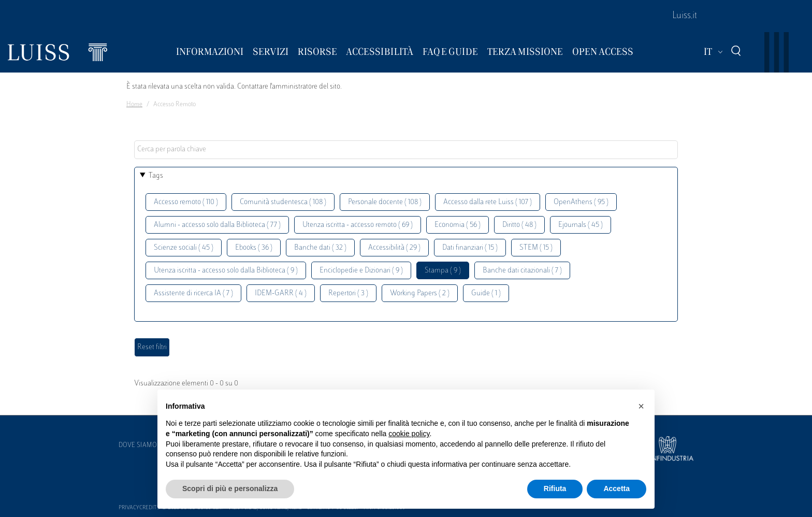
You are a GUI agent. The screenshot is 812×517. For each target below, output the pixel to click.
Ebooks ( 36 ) (254, 248)
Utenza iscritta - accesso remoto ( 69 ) (358, 225)
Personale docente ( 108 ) (385, 202)
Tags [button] (156, 176)
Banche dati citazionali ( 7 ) (522, 271)
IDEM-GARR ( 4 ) (281, 293)
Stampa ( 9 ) (443, 271)
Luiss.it (685, 16)
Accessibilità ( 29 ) (394, 248)
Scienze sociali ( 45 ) (184, 248)
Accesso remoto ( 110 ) (186, 202)
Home (134, 105)
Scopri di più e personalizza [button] (230, 489)
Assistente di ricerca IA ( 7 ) (193, 293)
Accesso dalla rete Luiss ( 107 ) (488, 202)
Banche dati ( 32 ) (320, 248)
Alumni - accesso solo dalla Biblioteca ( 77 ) (217, 225)
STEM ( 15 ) (536, 248)
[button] (641, 406)
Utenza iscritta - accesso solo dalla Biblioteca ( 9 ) (226, 271)
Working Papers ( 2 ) (420, 293)
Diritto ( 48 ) (519, 225)
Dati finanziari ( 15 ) (470, 248)
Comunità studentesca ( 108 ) (283, 202)
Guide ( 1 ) (486, 293)
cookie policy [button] (409, 434)
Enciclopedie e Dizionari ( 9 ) (361, 271)
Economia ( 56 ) (458, 225)
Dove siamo (138, 446)
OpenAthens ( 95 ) (581, 202)
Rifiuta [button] (555, 489)
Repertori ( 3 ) (348, 293)
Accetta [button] (617, 489)
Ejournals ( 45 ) (581, 225)
